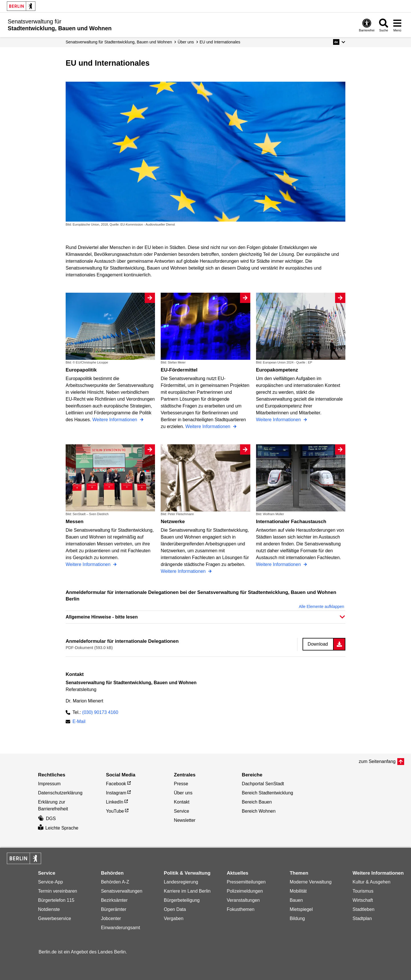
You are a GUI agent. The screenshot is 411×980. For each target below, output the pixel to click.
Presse (181, 784)
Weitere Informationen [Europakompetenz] (279, 420)
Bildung (297, 918)
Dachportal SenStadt (263, 784)
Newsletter (185, 820)
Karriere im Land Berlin (187, 891)
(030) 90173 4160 (100, 712)
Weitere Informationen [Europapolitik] (115, 420)
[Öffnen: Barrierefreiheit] (367, 25)
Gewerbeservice (55, 918)
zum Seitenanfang (377, 761)
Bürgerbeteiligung (182, 900)
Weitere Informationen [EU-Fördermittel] (209, 426)
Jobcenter (111, 918)
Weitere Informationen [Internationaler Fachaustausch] (279, 564)
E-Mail (79, 722)
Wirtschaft (363, 900)
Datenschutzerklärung (60, 793)
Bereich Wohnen (259, 811)
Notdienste (49, 909)
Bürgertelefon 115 (56, 900)
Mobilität (298, 891)
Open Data (175, 909)
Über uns (186, 42)
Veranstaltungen (243, 900)
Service (181, 811)
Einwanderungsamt (121, 928)
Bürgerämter (114, 909)
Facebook (116, 784)
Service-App (50, 882)
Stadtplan (362, 918)
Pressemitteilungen (246, 882)
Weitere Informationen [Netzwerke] (184, 571)
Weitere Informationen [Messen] (89, 564)
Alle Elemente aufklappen (322, 607)
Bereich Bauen (257, 802)
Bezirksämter (114, 900)
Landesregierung (181, 882)
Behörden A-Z (115, 882)
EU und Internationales (220, 42)
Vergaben (174, 918)
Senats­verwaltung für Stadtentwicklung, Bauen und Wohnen (119, 42)
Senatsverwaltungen (122, 891)
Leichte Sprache (58, 828)
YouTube (115, 811)
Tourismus (363, 891)
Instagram (116, 793)
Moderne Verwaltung (311, 882)
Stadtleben (363, 909)
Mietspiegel (301, 909)
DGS (47, 819)
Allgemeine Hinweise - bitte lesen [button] (102, 617)
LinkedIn (115, 802)
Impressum (49, 784)
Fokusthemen (240, 909)
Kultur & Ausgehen (371, 882)
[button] (339, 42)
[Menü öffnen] (397, 25)
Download (318, 644)
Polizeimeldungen (245, 891)
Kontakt (182, 802)
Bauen (296, 900)
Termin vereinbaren (58, 891)
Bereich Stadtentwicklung (267, 793)
